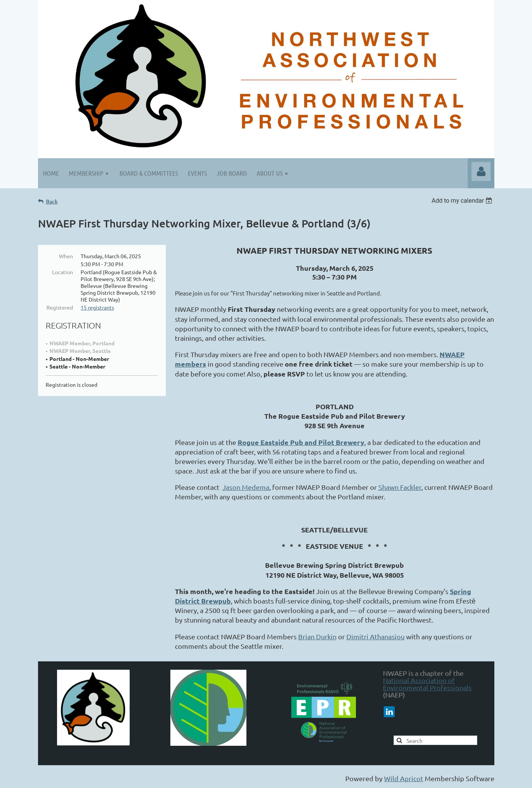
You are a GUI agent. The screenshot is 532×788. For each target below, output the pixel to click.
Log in (481, 172)
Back (52, 201)
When (66, 256)
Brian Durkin (317, 636)
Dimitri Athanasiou (376, 636)
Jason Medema (246, 487)
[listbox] (463, 201)
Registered (60, 307)
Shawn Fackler (400, 487)
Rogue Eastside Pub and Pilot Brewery (301, 442)
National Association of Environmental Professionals (427, 684)
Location (63, 272)
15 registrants (97, 307)
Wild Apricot (404, 778)
